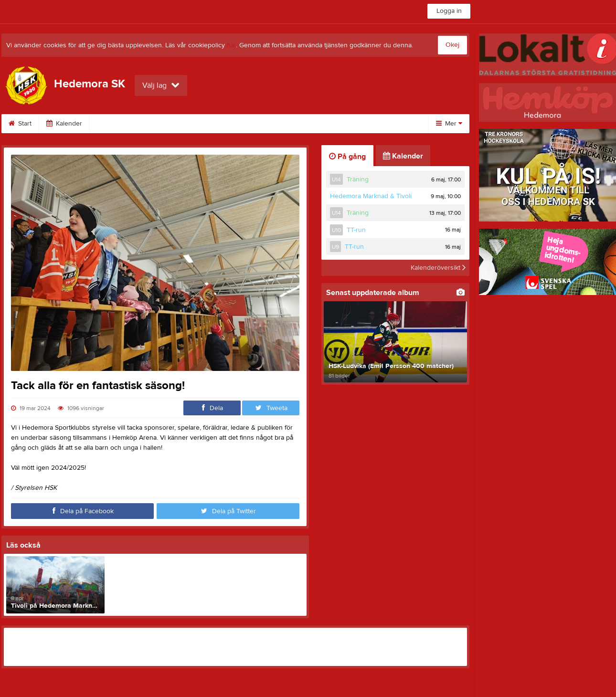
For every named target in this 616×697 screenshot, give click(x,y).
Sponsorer (245, 124)
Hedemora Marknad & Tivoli (371, 196)
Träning (358, 180)
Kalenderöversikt (438, 268)
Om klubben (303, 124)
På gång (347, 157)
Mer (449, 124)
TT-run (356, 230)
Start (20, 124)
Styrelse (356, 124)
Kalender (64, 124)
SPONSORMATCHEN (132, 124)
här (231, 45)
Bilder (196, 124)
